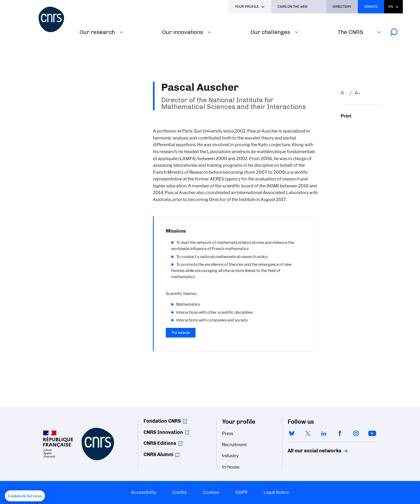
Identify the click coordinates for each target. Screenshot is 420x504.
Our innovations (183, 32)
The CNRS (350, 32)
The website (181, 333)
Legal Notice (276, 492)
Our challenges (270, 32)
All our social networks (309, 451)
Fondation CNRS (162, 421)
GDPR (241, 492)
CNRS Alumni (158, 454)
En (391, 7)
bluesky (292, 433)
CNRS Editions (160, 443)
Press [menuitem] (228, 433)
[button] (25, 496)
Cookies (211, 492)
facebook (340, 433)
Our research (97, 32)
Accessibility (144, 492)
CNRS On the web (292, 7)
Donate (371, 7)
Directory (342, 7)
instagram (356, 433)
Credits (179, 492)
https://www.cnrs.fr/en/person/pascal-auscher (361, 126)
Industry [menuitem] (230, 456)
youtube (372, 433)
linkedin (324, 433)
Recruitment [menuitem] (234, 445)
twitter (308, 433)
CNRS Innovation (163, 432)
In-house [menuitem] (231, 467)
